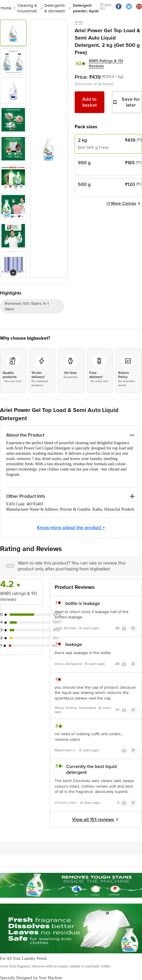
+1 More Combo (124, 203)
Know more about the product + (71, 528)
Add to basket (90, 102)
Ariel (79, 22)
